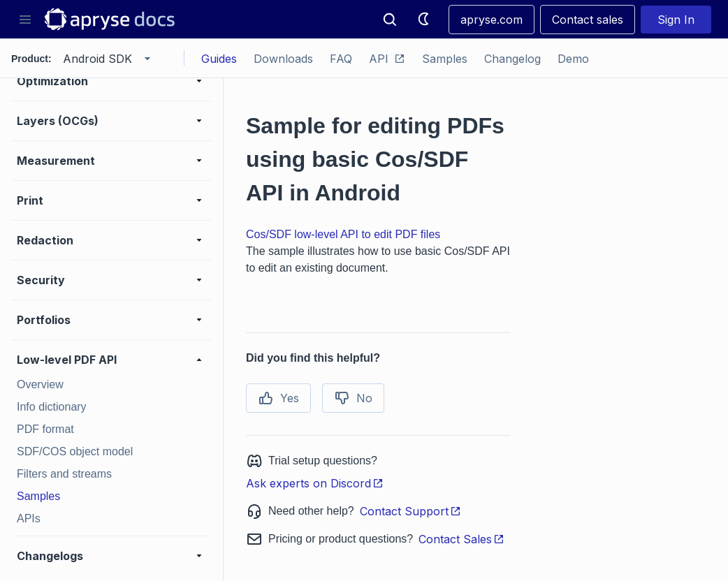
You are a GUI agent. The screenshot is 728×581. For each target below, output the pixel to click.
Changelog (512, 59)
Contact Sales (461, 539)
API (387, 59)
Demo (573, 59)
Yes (278, 398)
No (353, 398)
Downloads (283, 59)
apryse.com (492, 20)
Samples (445, 59)
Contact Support (410, 511)
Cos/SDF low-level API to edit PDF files (343, 234)
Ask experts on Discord (315, 483)
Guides (219, 59)
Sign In (676, 20)
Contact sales (588, 20)
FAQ (341, 59)
